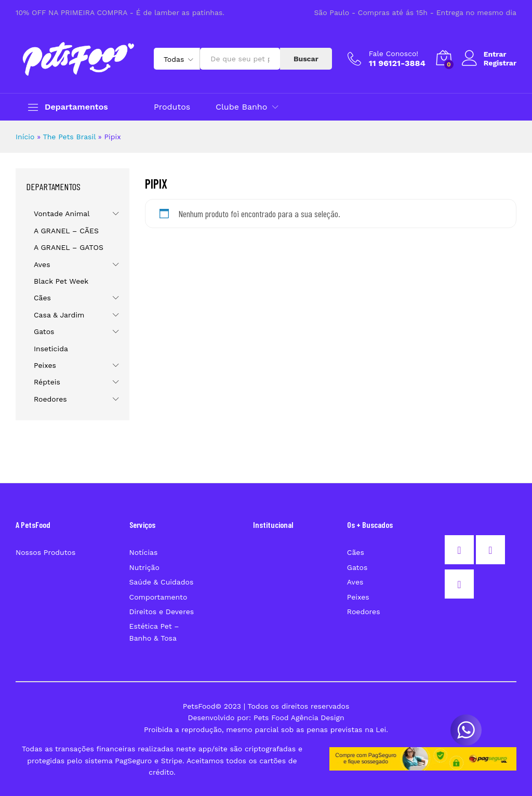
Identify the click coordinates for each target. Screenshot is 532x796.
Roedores (50, 399)
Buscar (306, 59)
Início (25, 137)
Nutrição (144, 567)
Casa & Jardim (59, 315)
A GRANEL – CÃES (66, 231)
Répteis (47, 382)
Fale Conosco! (394, 54)
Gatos (44, 331)
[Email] (462, 584)
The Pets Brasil (69, 137)
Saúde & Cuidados (162, 582)
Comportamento (158, 597)
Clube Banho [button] (241, 107)
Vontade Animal (62, 214)
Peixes (45, 365)
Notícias (144, 552)
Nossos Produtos (45, 552)
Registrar (500, 63)
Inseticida (51, 349)
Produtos (172, 107)
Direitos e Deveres (162, 612)
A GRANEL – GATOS (69, 247)
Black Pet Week (61, 281)
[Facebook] (462, 550)
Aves (42, 264)
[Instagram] (493, 550)
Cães (42, 298)
